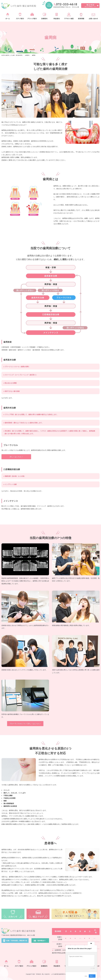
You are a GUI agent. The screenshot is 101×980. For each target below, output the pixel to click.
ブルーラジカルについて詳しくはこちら (25, 724)
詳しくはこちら (16, 457)
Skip (86, 976)
